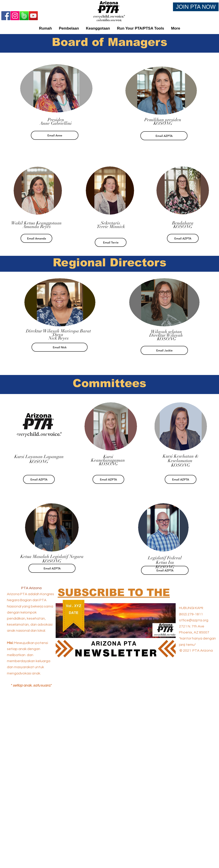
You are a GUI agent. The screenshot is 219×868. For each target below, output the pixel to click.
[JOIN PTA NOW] (196, 7)
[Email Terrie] (111, 242)
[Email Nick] (60, 347)
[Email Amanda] (36, 238)
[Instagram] (15, 16)
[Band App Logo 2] (24, 16)
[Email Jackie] (164, 350)
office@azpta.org (194, 620)
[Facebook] (6, 16)
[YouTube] (33, 16)
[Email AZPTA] (164, 136)
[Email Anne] (55, 135)
